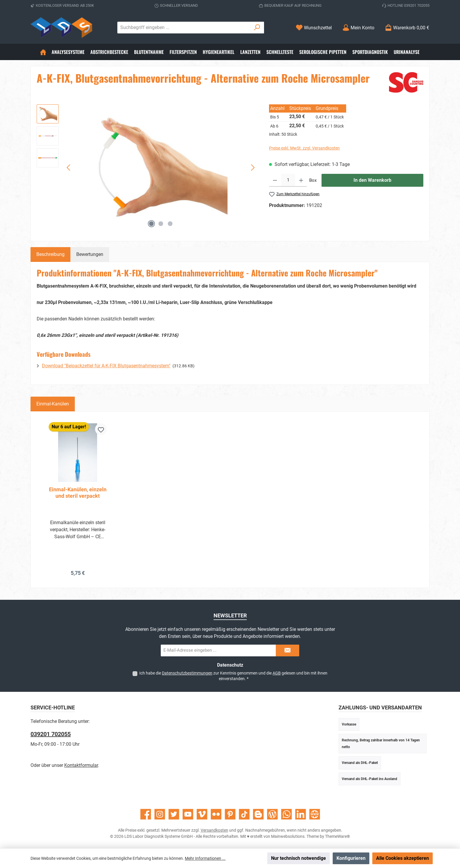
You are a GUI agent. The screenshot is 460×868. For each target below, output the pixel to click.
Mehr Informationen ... (205, 858)
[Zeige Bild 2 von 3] (161, 224)
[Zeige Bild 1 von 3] (151, 224)
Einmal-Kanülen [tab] (53, 404)
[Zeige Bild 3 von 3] (170, 224)
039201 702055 (51, 734)
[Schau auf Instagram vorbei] (160, 814)
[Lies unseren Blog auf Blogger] (258, 814)
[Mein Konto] (358, 28)
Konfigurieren (351, 858)
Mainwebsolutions (288, 836)
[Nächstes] (253, 168)
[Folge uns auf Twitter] (174, 814)
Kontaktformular (81, 765)
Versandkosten (214, 830)
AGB (277, 673)
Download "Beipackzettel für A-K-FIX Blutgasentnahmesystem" (106, 366)
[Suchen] (257, 28)
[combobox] (184, 28)
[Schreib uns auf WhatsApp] (286, 814)
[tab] (50, 254)
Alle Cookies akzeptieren (402, 858)
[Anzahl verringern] (275, 180)
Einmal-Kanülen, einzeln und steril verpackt (78, 493)
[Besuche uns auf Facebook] (146, 814)
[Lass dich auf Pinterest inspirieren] (230, 814)
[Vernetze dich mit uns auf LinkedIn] (301, 814)
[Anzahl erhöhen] (301, 180)
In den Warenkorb (372, 180)
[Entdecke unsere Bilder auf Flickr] (216, 814)
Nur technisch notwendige (299, 858)
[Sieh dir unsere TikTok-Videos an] (244, 814)
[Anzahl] (288, 180)
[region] (147, 167)
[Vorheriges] (69, 168)
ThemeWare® (338, 836)
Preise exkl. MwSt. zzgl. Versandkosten (304, 148)
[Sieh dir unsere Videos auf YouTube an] (188, 814)
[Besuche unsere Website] (315, 814)
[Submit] (287, 650)
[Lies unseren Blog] (272, 814)
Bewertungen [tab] (90, 254)
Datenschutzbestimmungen (187, 673)
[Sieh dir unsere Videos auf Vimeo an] (202, 814)
